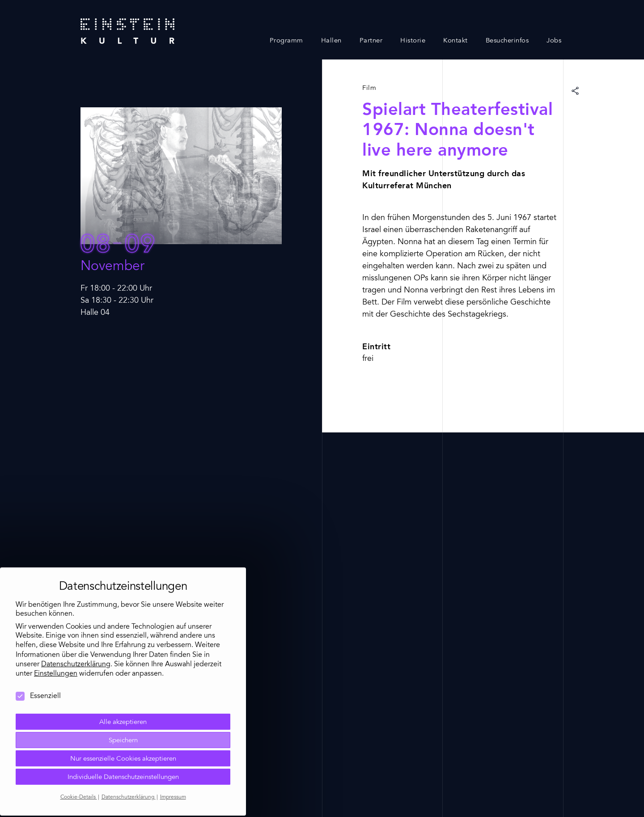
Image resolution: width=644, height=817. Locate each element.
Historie (413, 41)
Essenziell (38, 663)
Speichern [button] (123, 708)
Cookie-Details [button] (79, 764)
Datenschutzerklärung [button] (129, 764)
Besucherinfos (507, 41)
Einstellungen (56, 641)
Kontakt (455, 41)
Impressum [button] (173, 764)
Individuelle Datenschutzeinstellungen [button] (123, 744)
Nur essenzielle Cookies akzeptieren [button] (123, 726)
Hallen (331, 41)
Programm (286, 41)
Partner (371, 41)
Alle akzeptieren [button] (123, 689)
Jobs (554, 41)
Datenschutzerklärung (76, 631)
